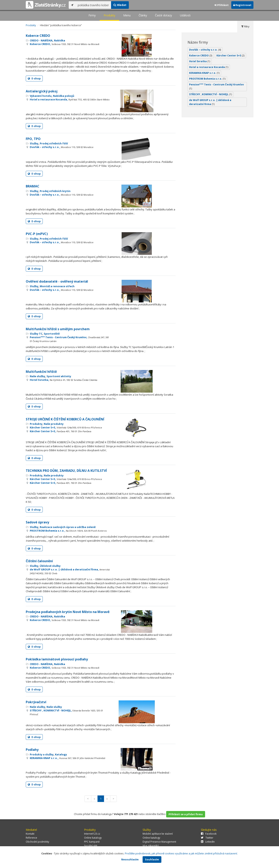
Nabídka (60, 40)
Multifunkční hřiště (41, 372)
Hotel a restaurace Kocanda (209, 67)
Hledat (120, 5)
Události (185, 15)
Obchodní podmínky (37, 842)
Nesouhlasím (130, 859)
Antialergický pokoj (42, 91)
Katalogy (61, 754)
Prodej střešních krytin (55, 191)
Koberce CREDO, (65, 44)
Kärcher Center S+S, (66, 427)
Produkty (109, 15)
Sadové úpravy (37, 522)
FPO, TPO (33, 139)
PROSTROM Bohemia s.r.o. (207, 79)
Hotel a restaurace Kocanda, (70, 99)
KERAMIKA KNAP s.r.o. (204, 73)
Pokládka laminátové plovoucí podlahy (57, 659)
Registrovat (242, 5)
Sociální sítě (91, 846)
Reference (31, 838)
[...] (93, 5)
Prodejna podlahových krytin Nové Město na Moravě (68, 612)
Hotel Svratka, (64, 380)
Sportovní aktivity (59, 376)
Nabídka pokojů (64, 96)
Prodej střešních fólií (54, 143)
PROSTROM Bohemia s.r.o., (68, 531)
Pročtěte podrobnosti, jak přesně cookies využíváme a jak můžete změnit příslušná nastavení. (181, 853)
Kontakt (30, 834)
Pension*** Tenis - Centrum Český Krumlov (216, 86)
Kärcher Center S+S (230, 55)
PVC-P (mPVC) (37, 234)
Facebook (209, 834)
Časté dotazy (163, 15)
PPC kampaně (92, 842)
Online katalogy (93, 838)
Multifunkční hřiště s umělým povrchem (58, 329)
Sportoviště (52, 334)
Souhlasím (152, 859)
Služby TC (36, 334)
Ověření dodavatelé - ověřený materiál (57, 281)
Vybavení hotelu (41, 96)
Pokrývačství (36, 702)
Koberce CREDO (38, 36)
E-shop (34, 78)
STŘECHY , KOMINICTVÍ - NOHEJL (210, 94)
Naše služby (37, 376)
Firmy (92, 15)
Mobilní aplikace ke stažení (158, 834)
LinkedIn (208, 842)
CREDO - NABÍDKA (41, 40)
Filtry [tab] (245, 26)
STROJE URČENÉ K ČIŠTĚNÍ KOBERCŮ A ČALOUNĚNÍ (65, 419)
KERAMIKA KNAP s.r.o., (68, 758)
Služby (34, 143)
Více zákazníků (151, 846)
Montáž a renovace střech (57, 286)
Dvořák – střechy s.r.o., (62, 147)
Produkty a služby (42, 754)
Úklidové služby (50, 566)
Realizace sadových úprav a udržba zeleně (68, 527)
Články (143, 15)
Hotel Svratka (200, 61)
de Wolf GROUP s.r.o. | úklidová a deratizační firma (210, 102)
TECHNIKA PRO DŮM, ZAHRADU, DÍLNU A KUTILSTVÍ (66, 471)
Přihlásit (222, 5)
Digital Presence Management (159, 842)
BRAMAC (33, 186)
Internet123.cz (92, 834)
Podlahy (32, 750)
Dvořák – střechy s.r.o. (205, 50)
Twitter (207, 838)
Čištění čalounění (39, 561)
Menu (127, 15)
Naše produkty (54, 424)
